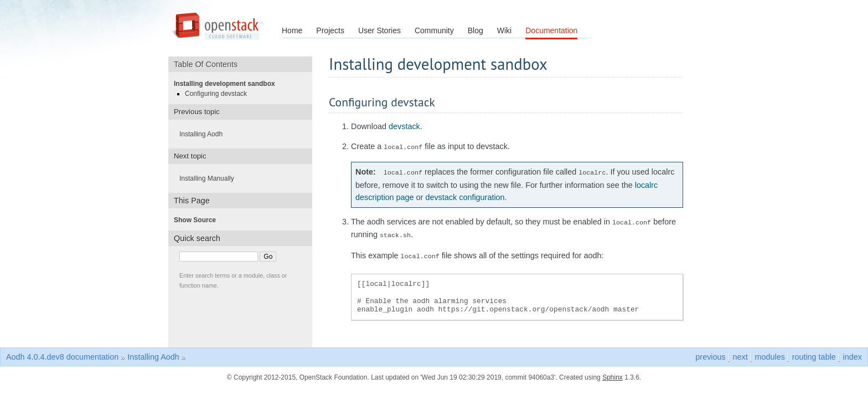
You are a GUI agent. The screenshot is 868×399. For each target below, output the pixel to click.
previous (710, 351)
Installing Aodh (204, 134)
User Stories (379, 30)
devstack (404, 126)
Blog (476, 30)
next (740, 351)
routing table (814, 351)
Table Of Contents (210, 64)
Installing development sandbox (228, 84)
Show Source (198, 220)
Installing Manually (210, 178)
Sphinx (613, 372)
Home (292, 30)
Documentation (551, 30)
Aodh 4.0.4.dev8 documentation (62, 351)
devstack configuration (465, 195)
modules (769, 351)
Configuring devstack (219, 94)
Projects (330, 30)
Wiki (504, 30)
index (852, 351)
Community (434, 30)
